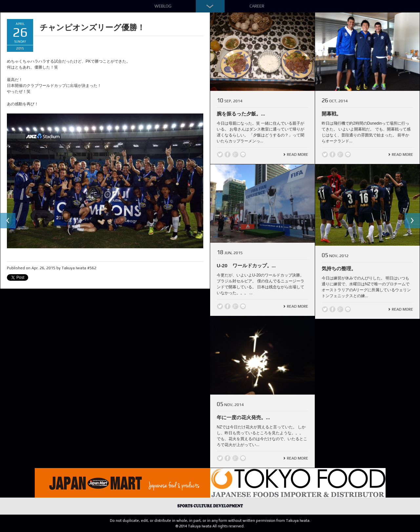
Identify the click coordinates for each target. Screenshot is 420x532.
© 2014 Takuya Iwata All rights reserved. (210, 526)
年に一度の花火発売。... (243, 417)
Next (412, 221)
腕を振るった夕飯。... (241, 114)
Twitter (220, 154)
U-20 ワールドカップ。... (246, 266)
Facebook (228, 154)
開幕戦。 (331, 114)
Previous (8, 221)
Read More (298, 154)
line (243, 154)
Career (257, 6)
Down (210, 6)
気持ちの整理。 (339, 268)
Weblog (163, 6)
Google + (235, 154)
